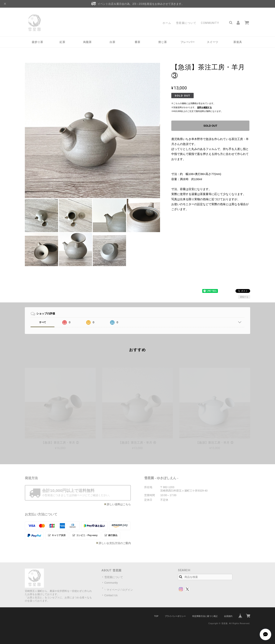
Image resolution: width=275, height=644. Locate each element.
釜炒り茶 (37, 42)
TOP (156, 616)
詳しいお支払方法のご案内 (115, 543)
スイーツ (213, 42)
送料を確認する (204, 107)
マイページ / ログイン (120, 590)
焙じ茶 (163, 42)
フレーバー (188, 42)
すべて (43, 322)
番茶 (137, 42)
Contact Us (111, 595)
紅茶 (62, 42)
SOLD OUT (210, 126)
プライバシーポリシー (175, 616)
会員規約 (228, 616)
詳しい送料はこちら (119, 504)
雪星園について (186, 23)
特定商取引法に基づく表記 (205, 616)
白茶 (112, 42)
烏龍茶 (87, 42)
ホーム (167, 23)
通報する (244, 297)
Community (210, 23)
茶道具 (238, 42)
